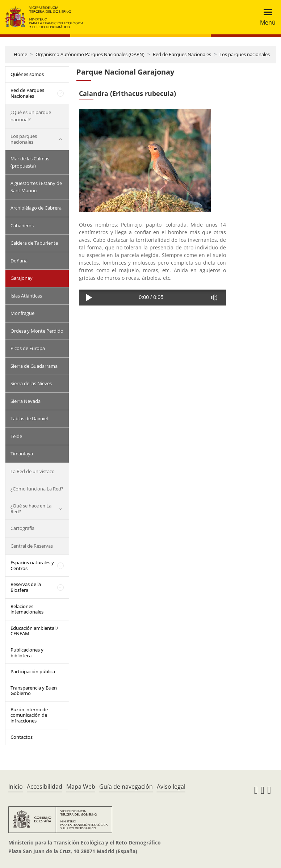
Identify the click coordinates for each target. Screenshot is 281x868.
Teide (16, 436)
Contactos (22, 737)
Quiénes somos (27, 74)
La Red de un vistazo (33, 471)
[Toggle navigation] (266, 17)
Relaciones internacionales (27, 609)
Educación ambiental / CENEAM (34, 631)
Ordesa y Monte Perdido (37, 331)
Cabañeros (22, 226)
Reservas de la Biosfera (26, 587)
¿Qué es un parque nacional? (31, 116)
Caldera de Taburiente (34, 243)
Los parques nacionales (245, 54)
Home (20, 54)
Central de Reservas (32, 546)
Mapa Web (81, 787)
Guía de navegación (126, 787)
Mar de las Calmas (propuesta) (30, 162)
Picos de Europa (28, 348)
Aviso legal (171, 787)
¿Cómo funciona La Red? (37, 489)
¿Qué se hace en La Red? (31, 509)
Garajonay (22, 278)
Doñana (19, 261)
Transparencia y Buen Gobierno (34, 691)
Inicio (16, 787)
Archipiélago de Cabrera (36, 208)
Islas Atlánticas (26, 296)
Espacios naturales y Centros (32, 565)
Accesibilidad (45, 787)
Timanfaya (22, 454)
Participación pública (33, 671)
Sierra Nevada (26, 401)
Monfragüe (22, 313)
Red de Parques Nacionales (182, 54)
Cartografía (22, 528)
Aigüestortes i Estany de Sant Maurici (36, 187)
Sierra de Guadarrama (34, 366)
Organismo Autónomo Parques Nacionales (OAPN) (90, 54)
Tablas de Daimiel (29, 418)
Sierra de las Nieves (31, 383)
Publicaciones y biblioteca (27, 653)
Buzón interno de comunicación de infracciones (29, 715)
